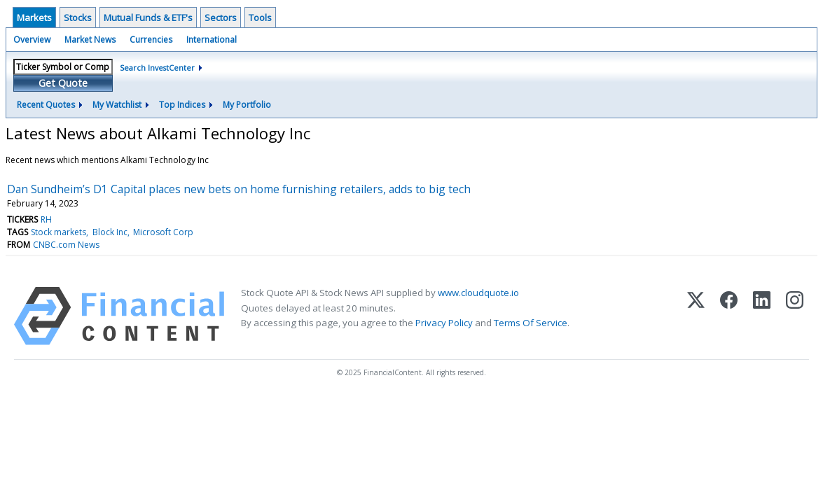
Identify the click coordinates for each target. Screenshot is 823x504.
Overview (32, 40)
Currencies (151, 40)
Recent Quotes (46, 105)
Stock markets (58, 232)
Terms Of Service (531, 323)
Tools (260, 17)
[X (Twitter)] (696, 316)
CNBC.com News (66, 245)
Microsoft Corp (163, 232)
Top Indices (182, 105)
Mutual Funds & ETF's (148, 17)
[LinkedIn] (762, 316)
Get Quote (63, 83)
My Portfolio (247, 105)
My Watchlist (117, 105)
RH (46, 219)
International (212, 40)
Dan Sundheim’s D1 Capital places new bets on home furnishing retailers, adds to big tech (239, 189)
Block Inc (110, 232)
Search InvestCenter (157, 68)
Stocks (78, 17)
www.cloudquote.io (478, 293)
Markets (34, 17)
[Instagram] (795, 316)
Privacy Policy (444, 323)
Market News (90, 40)
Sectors (221, 17)
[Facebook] (729, 316)
